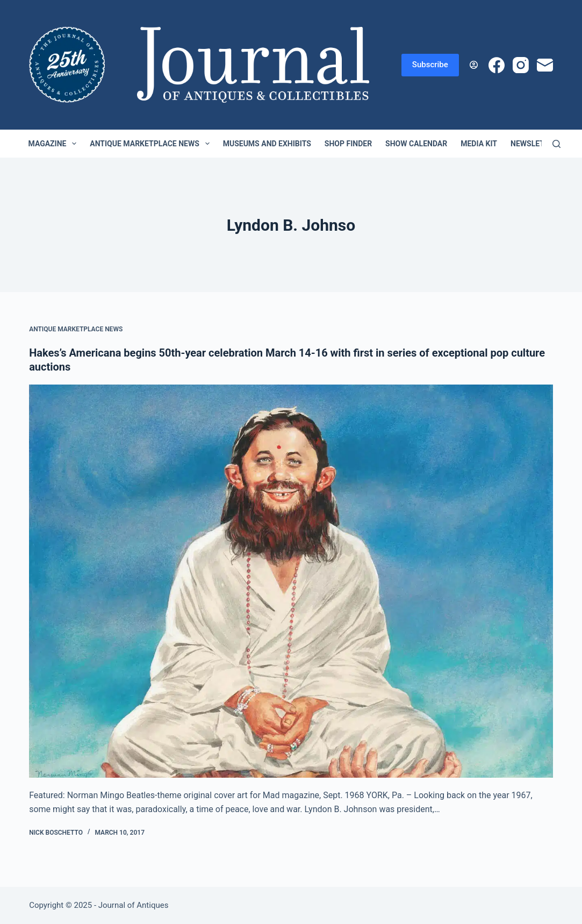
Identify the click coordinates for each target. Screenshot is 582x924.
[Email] (545, 65)
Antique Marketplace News (152, 144)
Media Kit (479, 144)
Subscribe (430, 65)
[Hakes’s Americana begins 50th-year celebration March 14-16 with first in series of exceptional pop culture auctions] (291, 581)
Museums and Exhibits (267, 144)
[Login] (474, 65)
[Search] (556, 144)
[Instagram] (521, 65)
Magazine (55, 144)
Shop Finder (348, 144)
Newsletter (534, 144)
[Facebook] (497, 65)
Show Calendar (416, 144)
